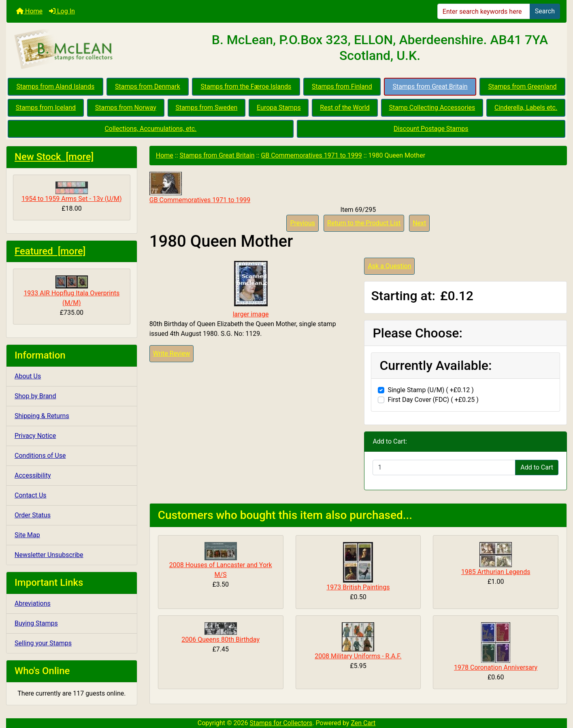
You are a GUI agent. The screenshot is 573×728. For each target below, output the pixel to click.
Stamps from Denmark (148, 86)
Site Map (27, 535)
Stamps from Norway (126, 108)
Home (29, 11)
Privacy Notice (35, 436)
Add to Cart (537, 467)
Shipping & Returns (42, 416)
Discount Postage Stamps (431, 129)
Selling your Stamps (43, 643)
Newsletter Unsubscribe (49, 555)
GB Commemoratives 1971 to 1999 (311, 155)
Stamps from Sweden (206, 108)
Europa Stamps (279, 108)
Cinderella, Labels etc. (526, 108)
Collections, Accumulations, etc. (150, 129)
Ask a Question (389, 266)
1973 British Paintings (358, 587)
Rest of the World (345, 108)
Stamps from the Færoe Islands (246, 86)
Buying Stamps (36, 623)
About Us (28, 376)
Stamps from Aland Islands (55, 86)
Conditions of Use (40, 456)
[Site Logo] (100, 49)
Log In (62, 11)
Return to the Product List (364, 223)
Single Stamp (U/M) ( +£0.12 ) (431, 390)
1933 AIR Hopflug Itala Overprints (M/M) (71, 291)
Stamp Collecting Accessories (432, 108)
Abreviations (33, 603)
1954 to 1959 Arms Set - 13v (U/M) (71, 192)
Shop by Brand (35, 396)
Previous (302, 223)
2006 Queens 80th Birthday (220, 639)
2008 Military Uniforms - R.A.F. (358, 656)
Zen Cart (363, 723)
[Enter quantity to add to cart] (444, 468)
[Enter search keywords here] (484, 11)
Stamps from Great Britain (430, 86)
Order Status (33, 515)
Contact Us (31, 495)
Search (545, 11)
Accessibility (33, 475)
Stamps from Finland (342, 86)
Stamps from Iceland (46, 108)
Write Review (171, 353)
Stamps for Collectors (281, 723)
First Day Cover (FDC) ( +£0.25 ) (433, 400)
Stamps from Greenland (523, 86)
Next (419, 223)
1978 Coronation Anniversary (496, 667)
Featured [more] (50, 251)
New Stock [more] (54, 157)
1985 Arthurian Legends (496, 572)
